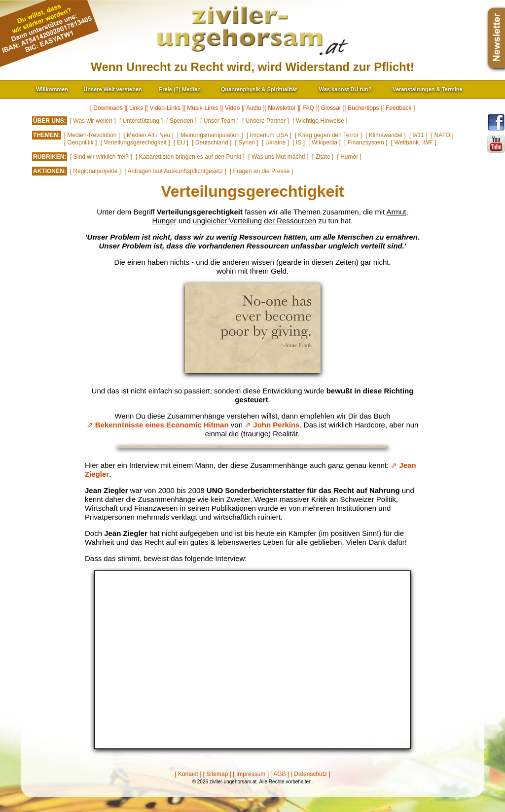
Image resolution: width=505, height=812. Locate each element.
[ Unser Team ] (219, 121)
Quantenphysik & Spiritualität (259, 89)
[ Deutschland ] (212, 142)
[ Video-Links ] (165, 108)
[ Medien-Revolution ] (92, 135)
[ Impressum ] (251, 774)
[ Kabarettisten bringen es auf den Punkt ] (190, 157)
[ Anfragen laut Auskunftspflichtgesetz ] (175, 171)
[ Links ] (136, 108)
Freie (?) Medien (180, 89)
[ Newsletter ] (282, 108)
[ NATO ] (442, 135)
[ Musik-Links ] (203, 108)
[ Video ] (232, 108)
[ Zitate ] (323, 157)
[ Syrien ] (247, 142)
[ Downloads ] (108, 108)
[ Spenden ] (181, 121)
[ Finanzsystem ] (366, 142)
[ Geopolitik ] (81, 142)
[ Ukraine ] (275, 142)
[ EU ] (181, 142)
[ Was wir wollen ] (93, 121)
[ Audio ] (254, 108)
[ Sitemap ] (217, 774)
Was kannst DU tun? (345, 89)
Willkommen (52, 89)
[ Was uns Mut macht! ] (278, 157)
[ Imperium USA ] (269, 135)
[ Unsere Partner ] (266, 121)
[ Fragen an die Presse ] (261, 171)
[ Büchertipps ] (364, 108)
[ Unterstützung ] (141, 121)
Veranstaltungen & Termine (428, 89)
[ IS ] (299, 142)
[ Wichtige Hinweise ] (320, 121)
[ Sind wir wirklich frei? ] (101, 157)
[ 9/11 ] (418, 135)
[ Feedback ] (398, 108)
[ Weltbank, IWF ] (414, 142)
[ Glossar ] (331, 108)
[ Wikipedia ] (324, 142)
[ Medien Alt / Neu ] (148, 135)
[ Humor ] (349, 157)
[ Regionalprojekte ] (95, 171)
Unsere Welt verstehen (112, 89)
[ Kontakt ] (188, 774)
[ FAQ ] (308, 108)
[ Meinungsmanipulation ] (210, 135)
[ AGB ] (280, 774)
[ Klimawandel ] (385, 135)
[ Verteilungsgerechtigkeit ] (135, 142)
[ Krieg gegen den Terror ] (328, 135)
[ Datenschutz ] (311, 774)
